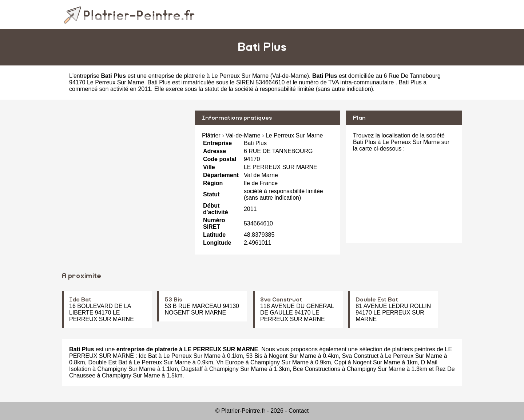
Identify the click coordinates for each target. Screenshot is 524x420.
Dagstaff (192, 369)
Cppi (340, 362)
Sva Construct (281, 300)
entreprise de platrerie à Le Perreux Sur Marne (208, 76)
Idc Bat (80, 300)
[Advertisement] (126, 161)
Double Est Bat (377, 300)
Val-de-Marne (290, 76)
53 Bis (173, 300)
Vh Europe (230, 362)
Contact (299, 411)
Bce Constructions (317, 369)
